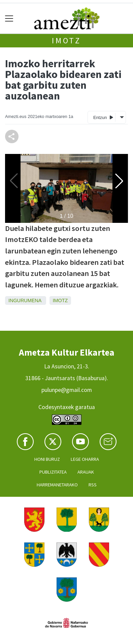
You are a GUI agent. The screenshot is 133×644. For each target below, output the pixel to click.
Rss (93, 485)
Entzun (103, 117)
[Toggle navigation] (9, 18)
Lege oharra (85, 459)
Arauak (86, 472)
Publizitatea (53, 472)
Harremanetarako (57, 485)
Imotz (66, 41)
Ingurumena (25, 300)
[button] (119, 181)
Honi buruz (47, 459)
